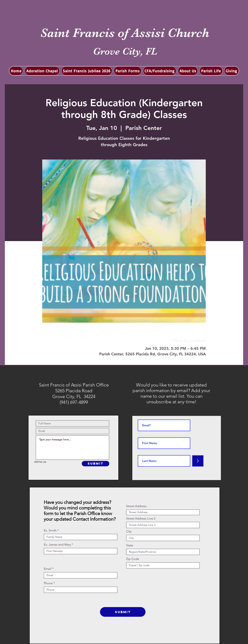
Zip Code (133, 559)
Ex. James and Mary (57, 545)
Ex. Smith (50, 531)
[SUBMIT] (96, 464)
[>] (198, 461)
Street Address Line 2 (141, 519)
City (129, 531)
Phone (48, 583)
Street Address (136, 506)
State (130, 545)
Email (48, 569)
